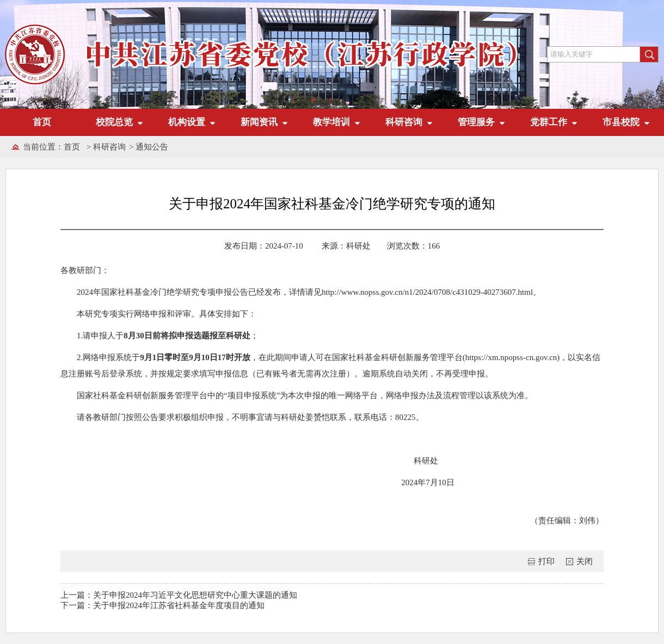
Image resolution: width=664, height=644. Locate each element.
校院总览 (114, 122)
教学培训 (331, 122)
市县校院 (621, 122)
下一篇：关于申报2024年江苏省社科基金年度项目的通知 (162, 605)
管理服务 (476, 122)
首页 (42, 122)
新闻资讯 (259, 122)
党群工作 (549, 122)
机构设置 (187, 122)
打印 (546, 561)
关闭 (585, 561)
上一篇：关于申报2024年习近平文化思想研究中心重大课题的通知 (179, 595)
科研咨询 (404, 122)
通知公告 (152, 147)
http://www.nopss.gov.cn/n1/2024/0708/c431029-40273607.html (427, 292)
